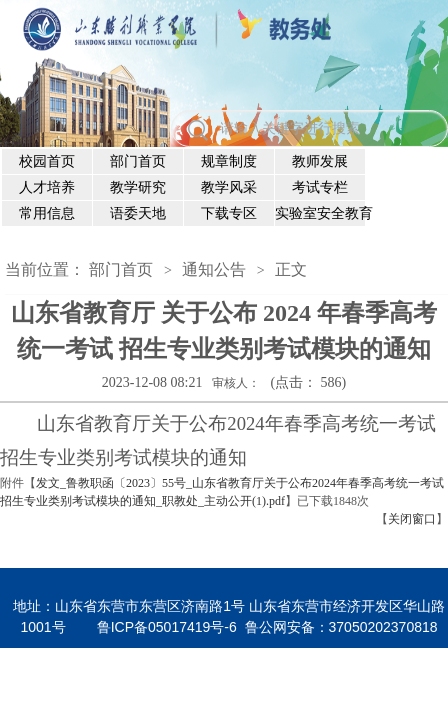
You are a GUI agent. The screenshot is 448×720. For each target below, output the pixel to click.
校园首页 (47, 161)
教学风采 (229, 187)
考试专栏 (320, 187)
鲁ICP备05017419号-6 (167, 627)
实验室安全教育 (320, 213)
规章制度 (229, 161)
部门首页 (138, 161)
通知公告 (214, 269)
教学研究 (138, 187)
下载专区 (229, 213)
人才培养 (47, 187)
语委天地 (138, 213)
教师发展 (320, 161)
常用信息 (47, 213)
